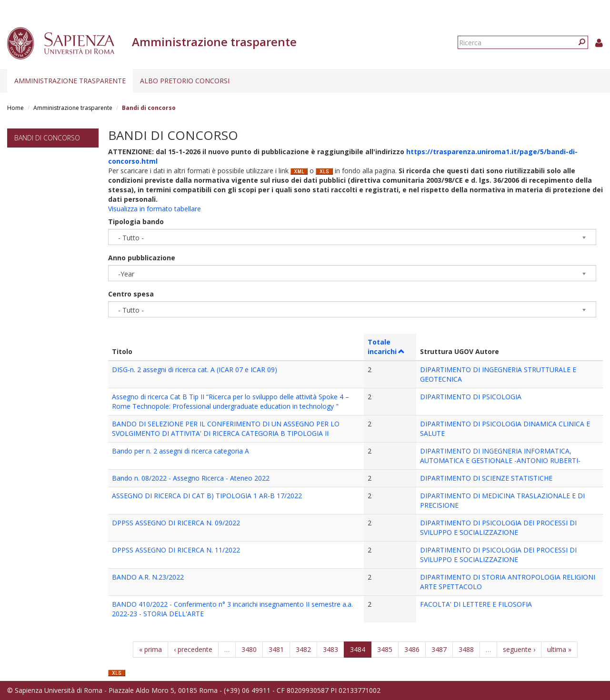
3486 (412, 649)
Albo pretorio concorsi (185, 81)
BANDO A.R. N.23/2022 (148, 577)
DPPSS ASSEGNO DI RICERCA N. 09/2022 (176, 523)
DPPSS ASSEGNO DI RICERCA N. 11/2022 (176, 550)
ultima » (559, 649)
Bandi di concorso (47, 138)
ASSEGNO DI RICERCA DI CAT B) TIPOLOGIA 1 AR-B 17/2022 (207, 496)
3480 (249, 649)
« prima (150, 649)
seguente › (519, 649)
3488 (466, 649)
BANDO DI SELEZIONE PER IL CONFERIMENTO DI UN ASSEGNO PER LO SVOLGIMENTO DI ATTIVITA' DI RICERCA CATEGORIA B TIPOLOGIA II (226, 429)
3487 (439, 649)
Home (15, 108)
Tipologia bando (136, 222)
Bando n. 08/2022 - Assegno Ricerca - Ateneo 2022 (191, 478)
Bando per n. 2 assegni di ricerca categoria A (180, 451)
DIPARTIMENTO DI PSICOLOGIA (471, 397)
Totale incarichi (386, 347)
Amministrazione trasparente (70, 81)
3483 (330, 649)
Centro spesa (131, 294)
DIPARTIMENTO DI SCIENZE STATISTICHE (486, 478)
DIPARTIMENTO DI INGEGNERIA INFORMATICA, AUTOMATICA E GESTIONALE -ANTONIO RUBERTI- (500, 456)
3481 (276, 649)
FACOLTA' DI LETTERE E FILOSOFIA (476, 604)
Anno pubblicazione (142, 258)
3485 (385, 649)
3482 (303, 649)
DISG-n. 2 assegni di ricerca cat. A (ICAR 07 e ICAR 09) (195, 370)
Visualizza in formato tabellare (155, 209)
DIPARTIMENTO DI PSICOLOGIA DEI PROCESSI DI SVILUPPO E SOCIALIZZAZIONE (498, 527)
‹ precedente (193, 649)
